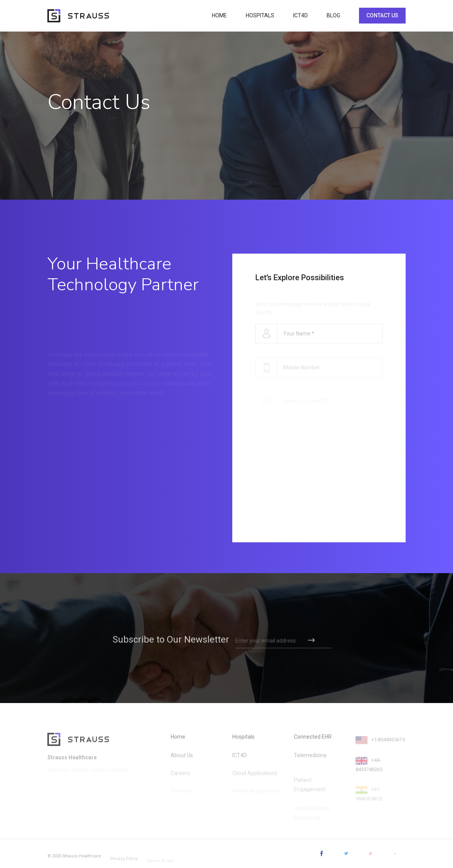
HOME (219, 15)
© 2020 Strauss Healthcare (77, 860)
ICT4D (300, 15)
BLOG (333, 15)
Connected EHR (313, 741)
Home (178, 741)
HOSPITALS (260, 15)
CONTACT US (382, 15)
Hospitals (243, 741)
